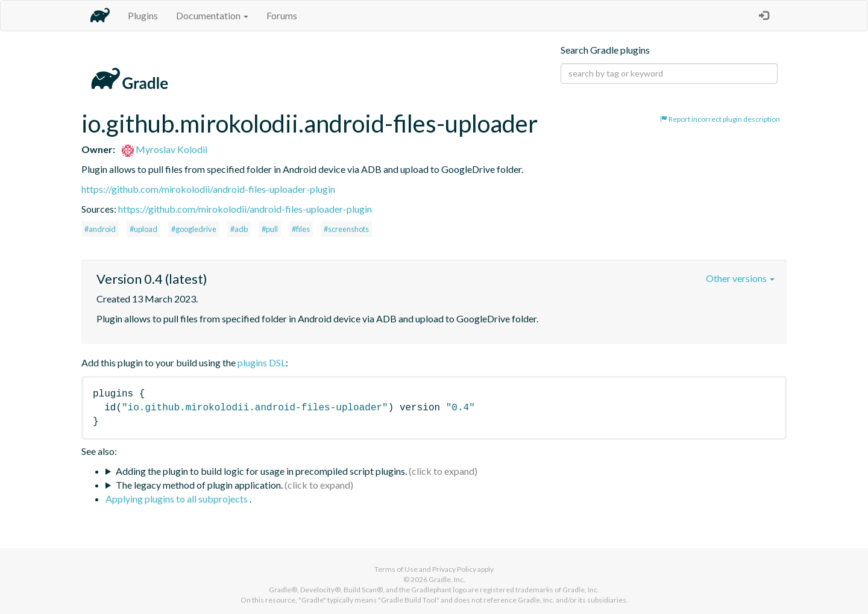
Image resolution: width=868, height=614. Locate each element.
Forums (282, 15)
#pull (270, 229)
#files (301, 229)
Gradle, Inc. (447, 579)
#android (100, 229)
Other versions (740, 278)
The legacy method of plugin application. (199, 485)
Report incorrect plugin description (720, 119)
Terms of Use (396, 569)
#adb (239, 229)
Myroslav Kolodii (165, 149)
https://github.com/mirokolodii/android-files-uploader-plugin (208, 189)
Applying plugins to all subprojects (178, 499)
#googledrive (194, 229)
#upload (143, 229)
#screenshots (346, 229)
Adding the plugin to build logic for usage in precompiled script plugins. (261, 471)
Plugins (143, 15)
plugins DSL (262, 362)
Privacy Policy (454, 569)
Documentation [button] (212, 15)
